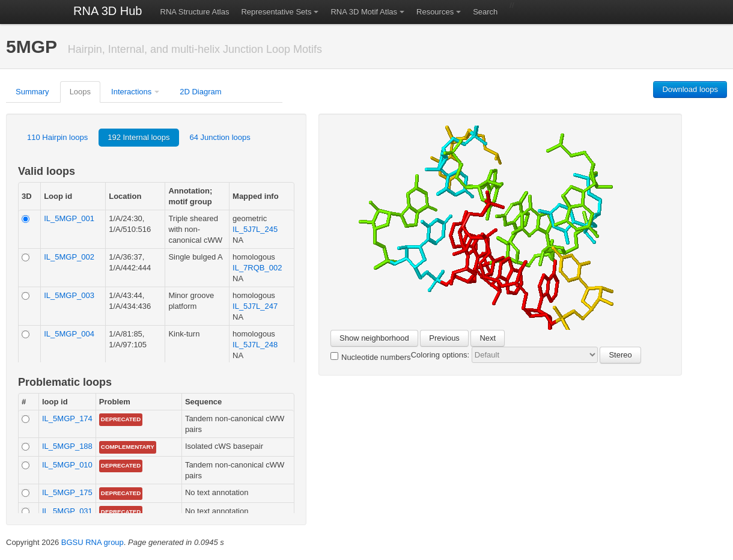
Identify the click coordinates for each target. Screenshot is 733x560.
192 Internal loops (138, 137)
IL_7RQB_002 (257, 268)
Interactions (131, 92)
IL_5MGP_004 (69, 334)
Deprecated (121, 419)
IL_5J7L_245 (255, 229)
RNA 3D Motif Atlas (364, 12)
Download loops (690, 89)
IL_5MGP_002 (69, 257)
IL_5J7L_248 (255, 345)
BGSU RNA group (93, 542)
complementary (128, 447)
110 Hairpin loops (57, 137)
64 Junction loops (220, 137)
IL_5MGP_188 (67, 446)
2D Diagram (200, 92)
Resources (435, 12)
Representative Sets (276, 12)
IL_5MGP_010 (67, 465)
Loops (80, 92)
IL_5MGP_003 (69, 295)
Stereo (620, 355)
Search (485, 12)
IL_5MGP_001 (69, 218)
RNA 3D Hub (108, 11)
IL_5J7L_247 (255, 306)
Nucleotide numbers (371, 357)
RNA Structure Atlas (195, 12)
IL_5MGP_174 (67, 418)
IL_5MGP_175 (67, 492)
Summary (32, 92)
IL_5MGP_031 (67, 511)
